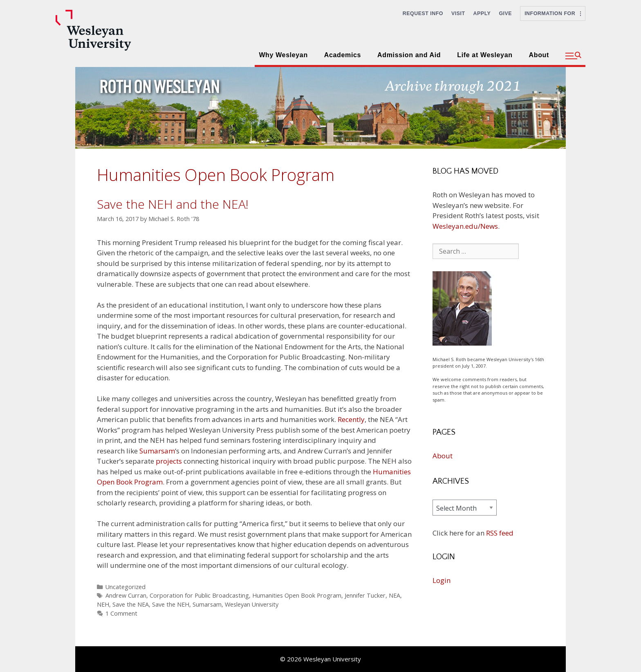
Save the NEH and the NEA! (173, 204)
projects (169, 461)
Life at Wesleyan (485, 55)
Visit (458, 13)
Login (442, 580)
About (539, 55)
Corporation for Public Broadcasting (199, 595)
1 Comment (121, 613)
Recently (351, 419)
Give (505, 13)
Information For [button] (553, 13)
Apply (482, 13)
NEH (103, 604)
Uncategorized (126, 587)
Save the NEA (131, 604)
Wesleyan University (252, 604)
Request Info (423, 13)
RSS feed (500, 533)
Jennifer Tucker (365, 595)
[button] (573, 56)
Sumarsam (157, 451)
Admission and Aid (409, 55)
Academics (343, 55)
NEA (394, 595)
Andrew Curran (126, 595)
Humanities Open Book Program (297, 595)
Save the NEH (171, 604)
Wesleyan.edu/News (465, 226)
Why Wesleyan (283, 55)
